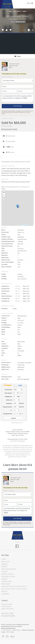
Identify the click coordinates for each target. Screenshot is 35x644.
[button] (18, 206)
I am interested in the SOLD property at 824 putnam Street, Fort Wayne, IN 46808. (17, 98)
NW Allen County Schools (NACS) (14, 586)
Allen (10, 11)
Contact (5, 572)
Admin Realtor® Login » (8, 628)
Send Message (18, 106)
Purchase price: (8, 390)
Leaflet (20, 225)
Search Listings (7, 574)
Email (10, 68)
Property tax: (9, 403)
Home (4, 559)
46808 (24, 11)
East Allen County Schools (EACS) (14, 589)
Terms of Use (7, 630)
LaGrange (5, 594)
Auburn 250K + (7, 581)
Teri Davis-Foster (14, 64)
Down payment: (8, 393)
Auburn (4, 564)
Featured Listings (8, 577)
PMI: (11, 410)
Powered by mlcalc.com (17, 423)
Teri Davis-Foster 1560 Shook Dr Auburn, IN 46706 (7, 606)
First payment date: (8, 414)
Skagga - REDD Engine (8, 632)
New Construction (9, 569)
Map (18, 56)
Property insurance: (8, 407)
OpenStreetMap (26, 225)
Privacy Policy (7, 525)
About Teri (5, 562)
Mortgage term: (9, 397)
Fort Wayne (17, 11)
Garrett (4, 567)
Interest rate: (9, 400)
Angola (4, 591)
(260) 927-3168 (13, 66)
